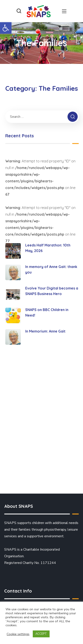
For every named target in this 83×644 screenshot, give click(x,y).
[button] (6, 28)
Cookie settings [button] (18, 634)
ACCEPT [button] (41, 634)
